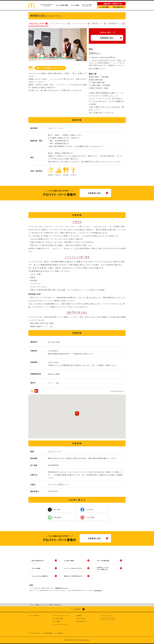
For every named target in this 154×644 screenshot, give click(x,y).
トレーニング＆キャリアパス (87, 5)
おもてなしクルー (37, 24)
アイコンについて (117, 391)
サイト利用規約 (59, 633)
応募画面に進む (107, 38)
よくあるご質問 (104, 7)
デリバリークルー (79, 24)
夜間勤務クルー (115, 24)
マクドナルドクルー (58, 24)
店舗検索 (79, 616)
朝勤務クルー (98, 24)
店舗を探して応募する (111, 4)
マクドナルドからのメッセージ (46, 5)
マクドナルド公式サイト (35, 633)
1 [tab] (58, 63)
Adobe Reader (98, 590)
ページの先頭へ (76, 609)
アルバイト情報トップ (34, 616)
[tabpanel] (58, 45)
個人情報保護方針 (48, 633)
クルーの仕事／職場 (62, 5)
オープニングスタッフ (106, 616)
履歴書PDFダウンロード (62, 588)
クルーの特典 (75, 5)
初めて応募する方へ (119, 7)
